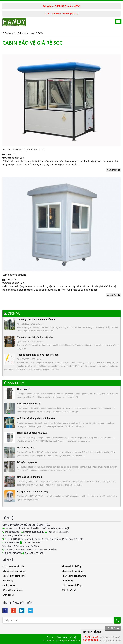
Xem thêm (113, 170)
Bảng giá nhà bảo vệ (13, 590)
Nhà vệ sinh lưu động (72, 571)
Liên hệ (72, 637)
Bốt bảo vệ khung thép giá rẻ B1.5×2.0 (24, 149)
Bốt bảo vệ (8, 581)
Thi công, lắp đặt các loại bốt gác (35, 337)
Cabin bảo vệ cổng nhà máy (32, 433)
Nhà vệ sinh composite (14, 576)
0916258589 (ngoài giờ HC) (61, 14)
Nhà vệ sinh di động (72, 566)
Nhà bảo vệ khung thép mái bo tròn (36, 418)
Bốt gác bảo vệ (69, 590)
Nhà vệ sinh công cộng (14, 571)
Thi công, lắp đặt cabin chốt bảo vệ (36, 320)
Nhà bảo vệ (67, 581)
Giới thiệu (62, 637)
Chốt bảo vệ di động (72, 585)
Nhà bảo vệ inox (26, 448)
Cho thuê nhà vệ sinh (13, 566)
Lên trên (113, 628)
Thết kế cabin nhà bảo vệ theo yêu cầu (38, 355)
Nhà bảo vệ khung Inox (30, 477)
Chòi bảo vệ (24, 389)
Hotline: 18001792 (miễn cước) (62, 6)
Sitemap (51, 637)
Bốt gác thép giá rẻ (27, 462)
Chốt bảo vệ (8, 595)
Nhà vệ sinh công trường (74, 576)
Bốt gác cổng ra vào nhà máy (33, 492)
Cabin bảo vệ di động (14, 275)
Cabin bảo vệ (9, 585)
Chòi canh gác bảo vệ (29, 404)
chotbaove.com (72, 641)
